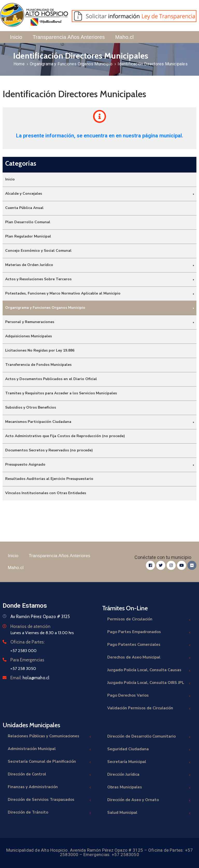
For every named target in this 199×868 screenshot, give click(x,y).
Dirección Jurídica (149, 775)
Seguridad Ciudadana (149, 750)
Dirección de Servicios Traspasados (50, 800)
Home (19, 64)
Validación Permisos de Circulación (149, 709)
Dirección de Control (50, 775)
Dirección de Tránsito (50, 813)
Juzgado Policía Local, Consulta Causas (149, 671)
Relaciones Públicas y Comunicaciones (50, 737)
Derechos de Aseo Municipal (149, 658)
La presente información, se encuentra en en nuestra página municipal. (100, 136)
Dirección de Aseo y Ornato (149, 800)
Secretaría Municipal (149, 762)
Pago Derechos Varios (149, 696)
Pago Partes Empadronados (149, 632)
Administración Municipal (50, 749)
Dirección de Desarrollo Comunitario (149, 737)
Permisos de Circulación (149, 620)
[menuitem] (99, 180)
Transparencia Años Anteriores (69, 37)
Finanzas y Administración (50, 787)
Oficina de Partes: (27, 642)
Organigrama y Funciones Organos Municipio (71, 64)
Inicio (16, 37)
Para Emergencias (27, 660)
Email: (30, 678)
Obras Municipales (149, 788)
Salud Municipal (149, 813)
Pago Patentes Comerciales (149, 645)
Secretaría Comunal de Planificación (50, 762)
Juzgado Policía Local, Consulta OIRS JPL (149, 683)
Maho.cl (124, 37)
